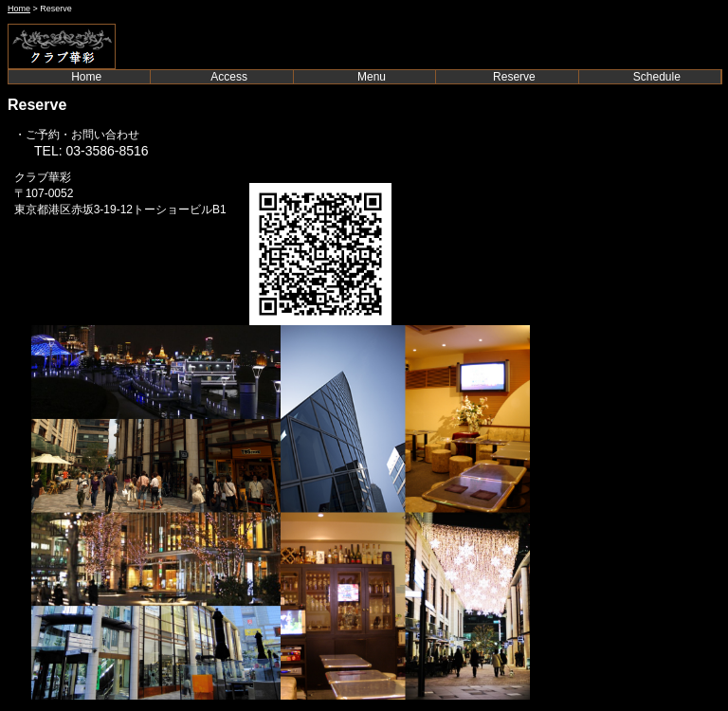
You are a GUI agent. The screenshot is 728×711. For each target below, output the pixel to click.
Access (229, 77)
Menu (372, 77)
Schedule (657, 77)
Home (19, 9)
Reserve (514, 77)
